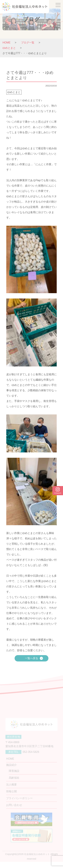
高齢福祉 (14, 781)
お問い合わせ (14, 809)
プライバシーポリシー (19, 802)
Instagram (58, 491)
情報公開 (11, 795)
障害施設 (14, 774)
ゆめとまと (14, 92)
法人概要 (11, 788)
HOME (6, 43)
